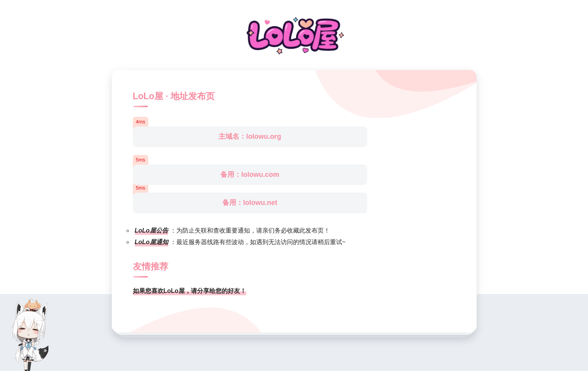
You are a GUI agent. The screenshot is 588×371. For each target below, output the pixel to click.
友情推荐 (151, 266)
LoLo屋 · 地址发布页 (174, 96)
